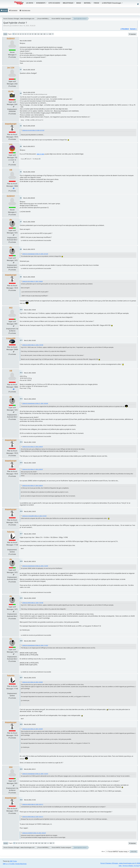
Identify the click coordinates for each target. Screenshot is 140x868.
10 (35, 34)
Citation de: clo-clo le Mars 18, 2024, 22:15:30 (33, 130)
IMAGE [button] (79, 3)
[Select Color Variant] (138, 4)
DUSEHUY (11, 38)
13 (44, 34)
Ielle (11, 144)
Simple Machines (21, 864)
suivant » (133, 29)
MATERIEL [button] (87, 3)
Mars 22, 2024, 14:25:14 (30, 561)
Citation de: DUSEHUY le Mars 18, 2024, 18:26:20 (34, 833)
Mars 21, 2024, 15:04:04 (29, 222)
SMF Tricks (13, 861)
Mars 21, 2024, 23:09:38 (30, 399)
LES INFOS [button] (30, 3)
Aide (120, 866)
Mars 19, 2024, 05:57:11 (29, 146)
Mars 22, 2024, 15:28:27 (30, 641)
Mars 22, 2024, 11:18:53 (30, 442)
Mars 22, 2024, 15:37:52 (30, 678)
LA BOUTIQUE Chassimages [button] (112, 3)
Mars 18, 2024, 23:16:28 (29, 126)
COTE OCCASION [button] (54, 3)
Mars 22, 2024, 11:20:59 (30, 463)
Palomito (11, 532)
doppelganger (11, 124)
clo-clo (11, 91)
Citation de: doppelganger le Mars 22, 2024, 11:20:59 (35, 566)
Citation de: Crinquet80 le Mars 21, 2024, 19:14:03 (34, 516)
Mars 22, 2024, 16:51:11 (30, 769)
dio (11, 220)
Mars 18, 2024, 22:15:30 (29, 92)
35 (50, 34)
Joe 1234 (11, 67)
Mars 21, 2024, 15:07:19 (29, 249)
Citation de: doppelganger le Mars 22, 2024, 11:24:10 (35, 774)
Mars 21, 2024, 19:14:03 (30, 340)
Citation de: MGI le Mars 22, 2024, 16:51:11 (33, 804)
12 (41, 34)
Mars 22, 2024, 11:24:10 (30, 511)
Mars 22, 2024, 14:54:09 (30, 598)
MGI (11, 308)
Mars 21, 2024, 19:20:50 (30, 373)
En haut (6, 843)
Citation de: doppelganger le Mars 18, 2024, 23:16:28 (35, 254)
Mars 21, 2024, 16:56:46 (29, 277)
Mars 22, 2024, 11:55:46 (30, 534)
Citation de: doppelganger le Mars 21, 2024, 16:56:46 (35, 403)
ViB (11, 170)
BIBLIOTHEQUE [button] (68, 3)
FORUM (96, 3)
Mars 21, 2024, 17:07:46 (30, 310)
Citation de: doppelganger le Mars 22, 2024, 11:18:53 (35, 645)
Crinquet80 (11, 338)
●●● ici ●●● (40, 154)
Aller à (103, 851)
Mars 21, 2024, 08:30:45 (29, 198)
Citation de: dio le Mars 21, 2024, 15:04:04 (32, 281)
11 (38, 34)
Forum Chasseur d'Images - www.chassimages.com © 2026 (120, 863)
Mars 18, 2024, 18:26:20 (26, 41)
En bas (5, 34)
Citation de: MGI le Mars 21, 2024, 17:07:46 (33, 345)
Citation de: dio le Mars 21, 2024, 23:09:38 (32, 447)
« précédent (125, 29)
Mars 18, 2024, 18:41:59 (29, 70)
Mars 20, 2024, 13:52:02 (29, 172)
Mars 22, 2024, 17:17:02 (30, 800)
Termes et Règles (128, 866)
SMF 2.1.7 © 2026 (9, 864)
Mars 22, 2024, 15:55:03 (30, 724)
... (47, 34)
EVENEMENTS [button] (41, 3)
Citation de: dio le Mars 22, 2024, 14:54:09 (32, 682)
